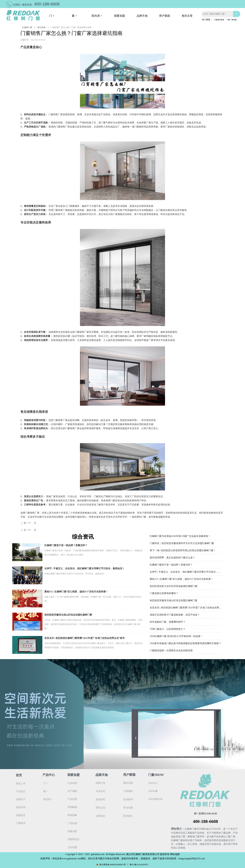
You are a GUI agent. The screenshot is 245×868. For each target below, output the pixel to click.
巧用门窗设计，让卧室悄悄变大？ (168, 630)
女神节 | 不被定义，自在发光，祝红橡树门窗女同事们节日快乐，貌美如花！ (85, 568)
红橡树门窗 (27, 27)
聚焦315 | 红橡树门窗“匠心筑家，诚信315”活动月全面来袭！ (76, 592)
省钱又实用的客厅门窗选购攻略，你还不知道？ (175, 615)
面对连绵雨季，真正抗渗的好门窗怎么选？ (172, 558)
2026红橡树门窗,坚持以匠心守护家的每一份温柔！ (176, 637)
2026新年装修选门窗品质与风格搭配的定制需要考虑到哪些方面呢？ (185, 644)
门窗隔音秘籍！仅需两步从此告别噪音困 (171, 651)
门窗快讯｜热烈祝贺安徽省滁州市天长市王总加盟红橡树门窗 (182, 544)
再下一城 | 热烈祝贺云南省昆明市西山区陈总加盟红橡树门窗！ (183, 551)
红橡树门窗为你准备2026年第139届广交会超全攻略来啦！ (180, 537)
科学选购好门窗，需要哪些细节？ (168, 623)
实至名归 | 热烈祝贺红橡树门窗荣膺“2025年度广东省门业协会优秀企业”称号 (85, 638)
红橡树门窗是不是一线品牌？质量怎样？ (66, 545)
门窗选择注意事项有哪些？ (164, 594)
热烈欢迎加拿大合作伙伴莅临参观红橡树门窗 (174, 587)
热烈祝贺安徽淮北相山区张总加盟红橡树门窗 (68, 615)
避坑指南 (42, 27)
